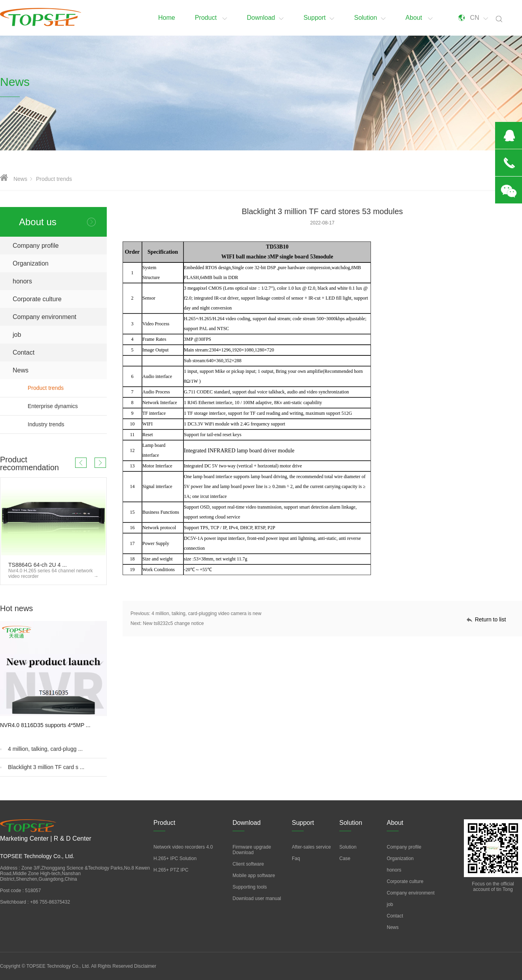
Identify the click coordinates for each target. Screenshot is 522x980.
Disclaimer (145, 966)
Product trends (54, 179)
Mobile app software (254, 876)
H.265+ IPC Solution (175, 858)
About (419, 18)
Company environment (44, 317)
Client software (248, 864)
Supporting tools (250, 887)
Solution (370, 18)
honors (22, 281)
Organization (31, 263)
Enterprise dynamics (67, 406)
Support (319, 18)
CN (479, 18)
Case (345, 858)
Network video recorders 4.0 (183, 847)
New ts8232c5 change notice (173, 623)
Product (211, 18)
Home (167, 18)
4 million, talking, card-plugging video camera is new (206, 613)
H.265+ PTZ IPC (171, 870)
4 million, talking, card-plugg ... (45, 749)
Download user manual (257, 898)
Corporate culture (37, 299)
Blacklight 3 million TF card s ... (46, 767)
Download (265, 18)
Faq (296, 858)
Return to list (491, 619)
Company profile (36, 246)
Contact (24, 352)
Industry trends (67, 424)
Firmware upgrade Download (252, 850)
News (20, 179)
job (17, 335)
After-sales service (311, 847)
